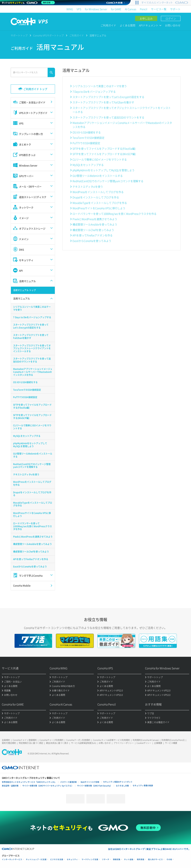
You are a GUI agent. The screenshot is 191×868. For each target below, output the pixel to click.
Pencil (144, 9)
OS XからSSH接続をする (87, 132)
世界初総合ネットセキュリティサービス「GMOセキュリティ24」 (29, 782)
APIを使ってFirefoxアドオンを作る (93, 235)
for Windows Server (96, 9)
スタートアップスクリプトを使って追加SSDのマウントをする (108, 117)
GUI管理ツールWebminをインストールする (98, 176)
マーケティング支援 (90, 859)
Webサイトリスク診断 (90, 782)
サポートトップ (19, 35)
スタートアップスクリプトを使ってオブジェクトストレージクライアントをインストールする (122, 110)
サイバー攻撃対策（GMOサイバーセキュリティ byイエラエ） (48, 786)
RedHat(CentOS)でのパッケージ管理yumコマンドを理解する (108, 181)
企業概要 (158, 743)
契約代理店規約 (9, 743)
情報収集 (117, 859)
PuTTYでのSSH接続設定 (86, 143)
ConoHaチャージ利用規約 (51, 740)
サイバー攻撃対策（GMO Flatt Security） (95, 786)
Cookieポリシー (144, 743)
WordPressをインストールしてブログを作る (98, 192)
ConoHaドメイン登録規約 (25, 740)
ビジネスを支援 (57, 859)
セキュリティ (72, 859)
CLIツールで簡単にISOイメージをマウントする (100, 159)
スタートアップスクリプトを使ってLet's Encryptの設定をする (108, 97)
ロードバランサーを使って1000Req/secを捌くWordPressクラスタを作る (115, 214)
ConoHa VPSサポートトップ (48, 35)
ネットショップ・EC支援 (36, 859)
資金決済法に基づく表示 (57, 743)
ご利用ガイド (108, 25)
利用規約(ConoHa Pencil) (173, 740)
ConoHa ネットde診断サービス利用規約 (111, 740)
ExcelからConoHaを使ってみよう (92, 241)
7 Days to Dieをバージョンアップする (94, 92)
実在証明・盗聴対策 (10, 786)
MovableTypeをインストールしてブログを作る (100, 203)
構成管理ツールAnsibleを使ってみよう (95, 224)
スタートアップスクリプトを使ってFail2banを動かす (103, 102)
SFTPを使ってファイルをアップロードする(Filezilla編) (104, 149)
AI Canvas (131, 9)
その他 (169, 859)
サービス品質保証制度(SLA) (83, 743)
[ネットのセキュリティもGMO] (28, 3)
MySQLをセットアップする (88, 165)
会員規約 (6, 740)
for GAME (116, 9)
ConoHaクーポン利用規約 (78, 740)
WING (70, 9)
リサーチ (106, 859)
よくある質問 (128, 25)
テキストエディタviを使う (88, 187)
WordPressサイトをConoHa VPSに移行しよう (99, 208)
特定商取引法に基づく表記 (31, 743)
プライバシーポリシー (124, 743)
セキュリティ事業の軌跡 (143, 785)
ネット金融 (129, 859)
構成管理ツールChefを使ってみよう (93, 230)
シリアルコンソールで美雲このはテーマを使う (100, 86)
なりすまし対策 (122, 786)
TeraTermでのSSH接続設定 (88, 138)
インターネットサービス (12, 859)
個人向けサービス (155, 859)
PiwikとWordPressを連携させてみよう (95, 219)
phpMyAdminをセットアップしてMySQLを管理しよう (104, 170)
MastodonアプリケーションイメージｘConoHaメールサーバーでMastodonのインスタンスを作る (122, 125)
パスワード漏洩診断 (68, 782)
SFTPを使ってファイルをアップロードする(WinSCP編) (104, 154)
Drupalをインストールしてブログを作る (96, 197)
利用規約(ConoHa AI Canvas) (146, 740)
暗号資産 (141, 859)
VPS (79, 9)
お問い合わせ (173, 25)
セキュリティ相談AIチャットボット (118, 782)
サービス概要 (171, 743)
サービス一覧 (159, 9)
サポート (175, 9)
